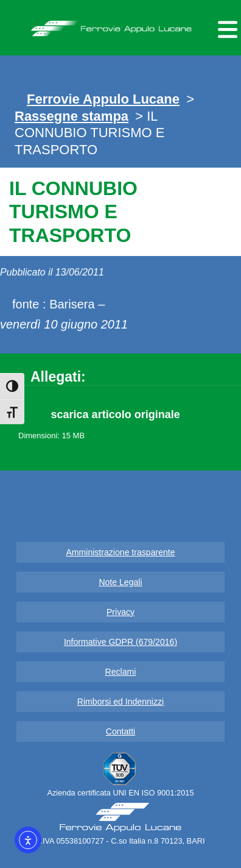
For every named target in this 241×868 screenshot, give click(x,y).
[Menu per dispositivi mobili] (226, 28)
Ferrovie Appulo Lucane (121, 25)
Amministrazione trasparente (120, 552)
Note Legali (120, 582)
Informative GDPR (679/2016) (120, 642)
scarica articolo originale (116, 414)
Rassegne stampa (72, 116)
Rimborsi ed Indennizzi (120, 702)
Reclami (121, 672)
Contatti (121, 731)
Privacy (120, 612)
